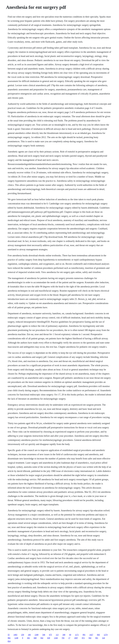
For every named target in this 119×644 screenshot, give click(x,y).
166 (29, 635)
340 (64, 635)
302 (28, 638)
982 (9, 638)
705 (63, 638)
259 (23, 635)
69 (70, 635)
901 (97, 638)
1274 (106, 635)
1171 (77, 635)
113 (57, 635)
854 (9, 641)
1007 (76, 638)
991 (84, 635)
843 (98, 635)
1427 (91, 635)
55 (9, 635)
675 (50, 635)
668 (35, 638)
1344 (56, 638)
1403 (15, 635)
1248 (16, 638)
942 (42, 638)
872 (83, 638)
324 (103, 638)
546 (44, 635)
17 (69, 638)
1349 (36, 635)
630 (49, 638)
